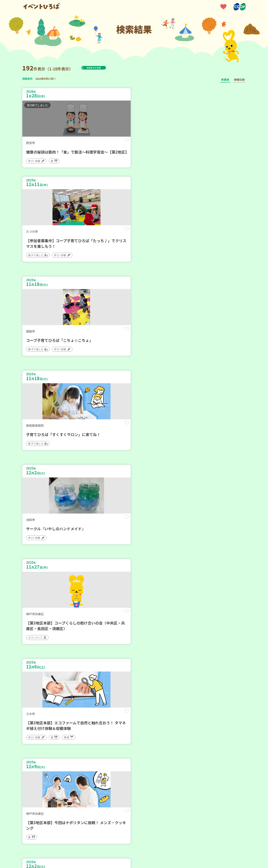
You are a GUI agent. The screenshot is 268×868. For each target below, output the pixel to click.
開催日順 (239, 80)
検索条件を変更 (103, 68)
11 (146, 756)
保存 (84, 143)
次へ (156, 756)
